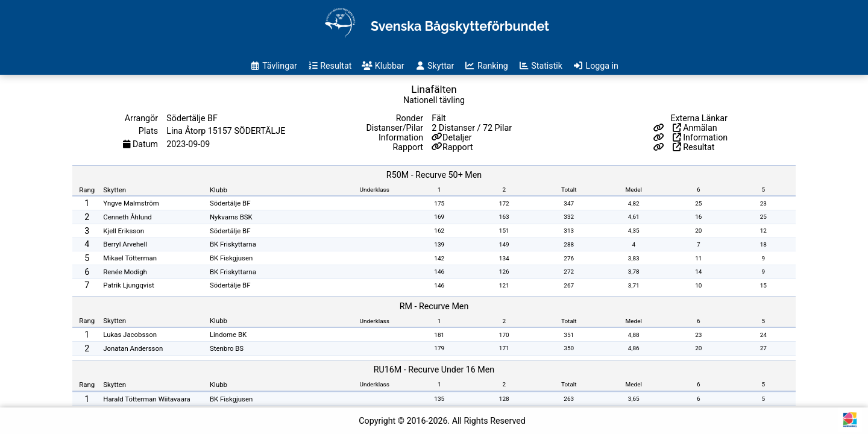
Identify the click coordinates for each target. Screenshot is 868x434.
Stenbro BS (227, 348)
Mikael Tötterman (130, 258)
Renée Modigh (125, 272)
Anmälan (695, 128)
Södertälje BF (230, 203)
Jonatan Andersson (133, 348)
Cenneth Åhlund (127, 217)
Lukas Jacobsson (130, 335)
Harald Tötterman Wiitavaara (147, 399)
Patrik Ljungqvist (128, 285)
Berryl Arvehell (125, 244)
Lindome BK (228, 335)
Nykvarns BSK (231, 217)
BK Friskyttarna (233, 244)
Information (700, 137)
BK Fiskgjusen (231, 258)
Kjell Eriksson (124, 231)
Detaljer (457, 137)
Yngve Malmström (131, 203)
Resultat (694, 147)
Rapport (458, 147)
